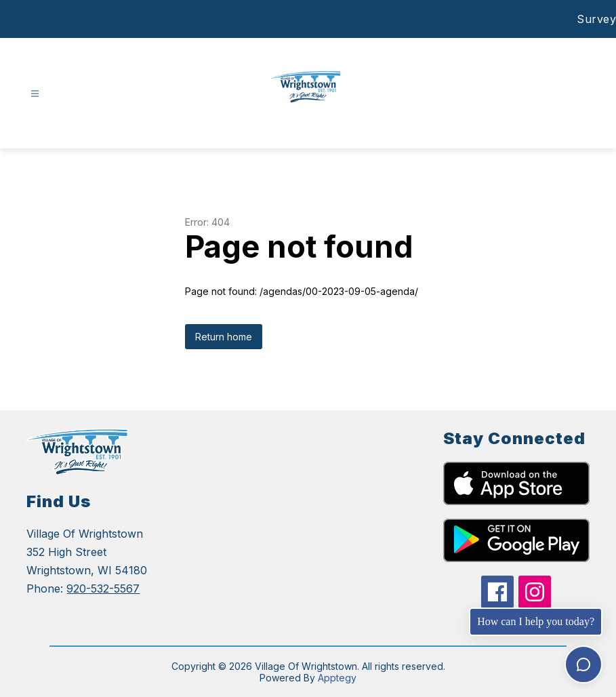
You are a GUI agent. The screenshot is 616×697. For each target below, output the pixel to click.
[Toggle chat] (583, 664)
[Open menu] (35, 94)
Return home (224, 337)
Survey (596, 19)
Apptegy (337, 678)
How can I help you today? (536, 621)
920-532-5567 (103, 589)
